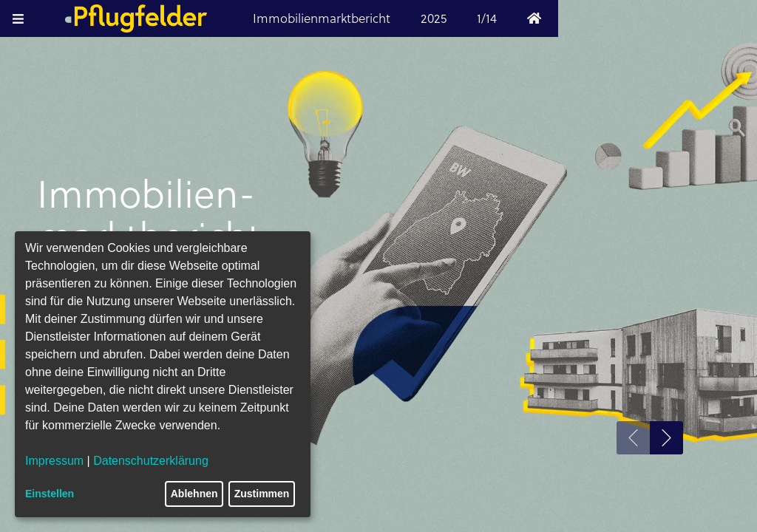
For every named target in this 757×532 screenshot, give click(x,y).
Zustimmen (262, 494)
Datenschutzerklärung (151, 461)
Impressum (54, 461)
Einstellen (50, 494)
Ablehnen (194, 494)
